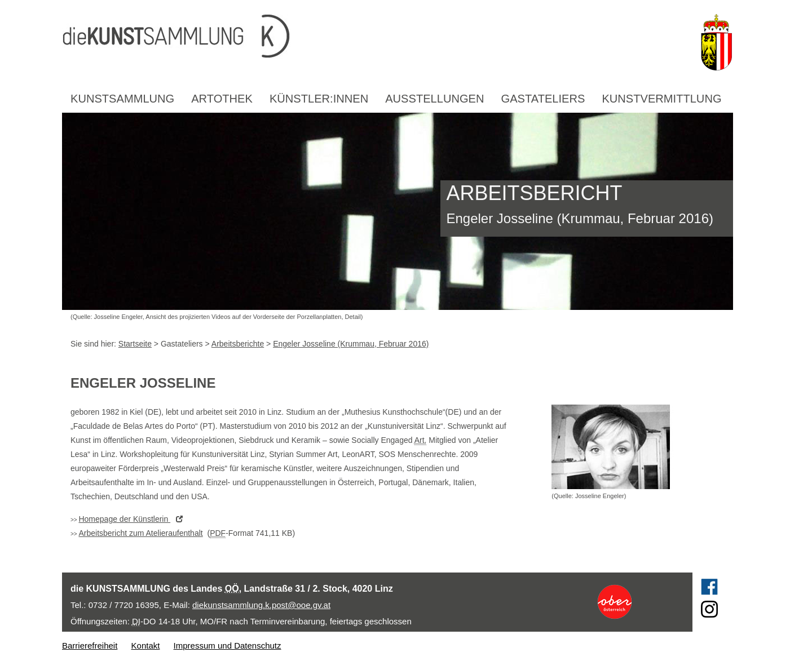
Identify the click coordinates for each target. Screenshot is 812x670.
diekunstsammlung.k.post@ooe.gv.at (261, 605)
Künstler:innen (319, 99)
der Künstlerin (133, 519)
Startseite (135, 344)
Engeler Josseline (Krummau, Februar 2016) (351, 344)
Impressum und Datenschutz (228, 645)
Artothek (222, 99)
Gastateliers (543, 99)
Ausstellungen (434, 99)
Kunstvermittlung (661, 99)
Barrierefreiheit (90, 645)
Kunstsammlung (122, 99)
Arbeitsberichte (238, 344)
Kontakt (146, 645)
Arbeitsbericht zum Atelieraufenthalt (140, 533)
